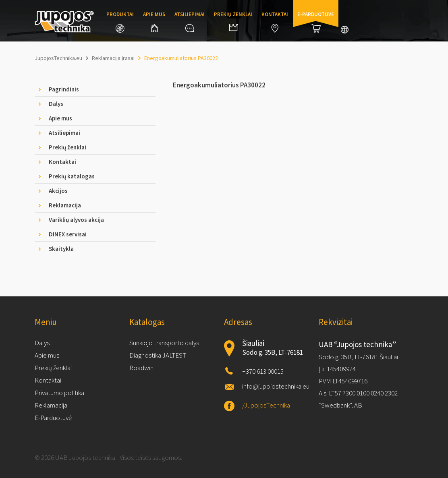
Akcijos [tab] (58, 191)
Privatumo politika (59, 393)
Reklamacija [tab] (65, 205)
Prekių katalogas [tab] (72, 176)
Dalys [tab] (56, 104)
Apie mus (154, 22)
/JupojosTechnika (266, 405)
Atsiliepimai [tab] (64, 133)
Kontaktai (275, 22)
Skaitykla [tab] (61, 249)
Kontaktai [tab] (62, 162)
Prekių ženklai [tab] (67, 147)
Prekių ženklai (233, 21)
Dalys (42, 343)
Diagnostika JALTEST (158, 355)
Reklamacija (51, 405)
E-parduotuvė (316, 22)
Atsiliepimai (190, 22)
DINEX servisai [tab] (68, 234)
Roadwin (141, 368)
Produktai (120, 22)
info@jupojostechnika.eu (276, 386)
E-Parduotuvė (53, 418)
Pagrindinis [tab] (64, 89)
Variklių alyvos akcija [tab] (76, 220)
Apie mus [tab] (60, 118)
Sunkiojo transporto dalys (164, 343)
